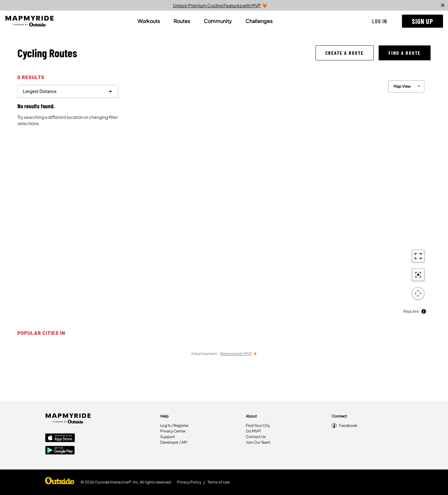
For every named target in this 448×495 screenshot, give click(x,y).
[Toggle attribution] (424, 311)
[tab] (149, 21)
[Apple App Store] (60, 438)
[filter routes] (68, 91)
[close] (443, 5)
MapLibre (411, 311)
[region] (277, 196)
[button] (380, 21)
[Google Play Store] (60, 451)
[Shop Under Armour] (60, 482)
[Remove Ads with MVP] (239, 354)
